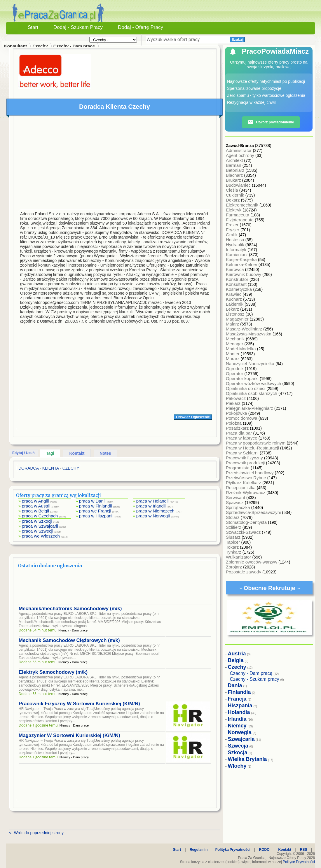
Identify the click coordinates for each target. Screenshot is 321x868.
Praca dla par (239, 433)
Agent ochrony (241, 155)
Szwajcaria (241, 739)
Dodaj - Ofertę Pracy (141, 27)
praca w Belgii (35, 511)
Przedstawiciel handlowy (250, 473)
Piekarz (234, 403)
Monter (233, 354)
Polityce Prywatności (299, 862)
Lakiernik (235, 304)
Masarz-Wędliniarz (245, 329)
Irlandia (237, 719)
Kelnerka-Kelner (242, 264)
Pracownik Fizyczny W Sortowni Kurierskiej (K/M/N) (79, 704)
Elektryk (234, 210)
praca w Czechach (40, 516)
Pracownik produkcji (246, 463)
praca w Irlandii (151, 506)
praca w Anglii (35, 501)
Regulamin (199, 850)
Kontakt (77, 453)
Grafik (232, 235)
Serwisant (236, 497)
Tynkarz (234, 552)
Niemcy (237, 726)
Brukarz (234, 180)
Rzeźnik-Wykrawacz (246, 492)
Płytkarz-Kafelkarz (244, 483)
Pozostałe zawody (244, 572)
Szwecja (238, 746)
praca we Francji (95, 511)
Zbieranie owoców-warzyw (252, 562)
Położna (234, 423)
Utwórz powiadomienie (271, 122)
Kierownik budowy (244, 274)
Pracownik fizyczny (245, 458)
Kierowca (235, 269)
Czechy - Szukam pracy (255, 679)
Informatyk (237, 250)
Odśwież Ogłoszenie (193, 417)
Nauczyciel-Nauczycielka (251, 364)
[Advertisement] (115, 164)
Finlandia (239, 692)
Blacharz (235, 175)
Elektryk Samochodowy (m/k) (53, 672)
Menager (235, 344)
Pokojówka (237, 413)
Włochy (237, 766)
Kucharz (234, 299)
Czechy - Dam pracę (74, 46)
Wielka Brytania (247, 759)
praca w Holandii (152, 501)
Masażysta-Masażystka (249, 334)
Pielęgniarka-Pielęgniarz (250, 408)
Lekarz (233, 309)
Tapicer (234, 542)
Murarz (233, 359)
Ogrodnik (235, 369)
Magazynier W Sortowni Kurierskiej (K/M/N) (69, 735)
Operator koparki (243, 378)
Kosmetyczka (239, 289)
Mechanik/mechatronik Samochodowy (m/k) (70, 609)
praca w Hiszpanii (96, 516)
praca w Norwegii (153, 516)
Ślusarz (234, 537)
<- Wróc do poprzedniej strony (36, 833)
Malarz (233, 324)
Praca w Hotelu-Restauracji (253, 448)
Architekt (235, 160)
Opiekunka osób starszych (252, 393)
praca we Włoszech (41, 536)
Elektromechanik (243, 205)
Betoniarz (236, 170)
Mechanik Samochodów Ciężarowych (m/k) (69, 640)
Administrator (239, 150)
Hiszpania (240, 706)
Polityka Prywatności (233, 850)
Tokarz (233, 547)
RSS (304, 850)
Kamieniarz (237, 254)
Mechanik (236, 339)
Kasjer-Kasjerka (242, 259)
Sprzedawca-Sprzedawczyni (254, 512)
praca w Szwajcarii (40, 526)
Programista (238, 468)
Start (33, 27)
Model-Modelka (241, 349)
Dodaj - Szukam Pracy (78, 27)
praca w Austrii (36, 506)
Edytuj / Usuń (23, 453)
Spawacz (235, 502)
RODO (264, 850)
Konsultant (237, 284)
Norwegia (240, 732)
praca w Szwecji (38, 531)
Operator (235, 373)
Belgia (236, 660)
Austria (237, 654)
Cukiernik (236, 195)
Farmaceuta (238, 215)
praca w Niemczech (155, 511)
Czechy (40, 46)
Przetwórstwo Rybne (247, 478)
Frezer (233, 225)
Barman (234, 165)
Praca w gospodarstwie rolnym (256, 443)
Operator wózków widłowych (254, 383)
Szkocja (238, 752)
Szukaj (237, 40)
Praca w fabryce (242, 438)
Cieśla (233, 190)
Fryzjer (233, 230)
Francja (237, 699)
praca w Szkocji (37, 521)
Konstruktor (238, 279)
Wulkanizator (239, 557)
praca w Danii (92, 501)
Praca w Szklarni (243, 453)
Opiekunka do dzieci (246, 388)
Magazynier (238, 319)
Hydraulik (236, 245)
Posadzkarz (238, 428)
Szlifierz (234, 527)
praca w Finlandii (96, 506)
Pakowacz (237, 398)
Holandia (239, 712)
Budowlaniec (239, 185)
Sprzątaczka (239, 507)
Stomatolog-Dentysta (247, 522)
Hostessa (236, 240)
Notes (105, 453)
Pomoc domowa (242, 418)
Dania (235, 685)
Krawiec (234, 294)
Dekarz (233, 200)
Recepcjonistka (241, 488)
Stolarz (233, 517)
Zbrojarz (234, 567)
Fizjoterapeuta (240, 220)
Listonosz (236, 314)
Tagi (50, 453)
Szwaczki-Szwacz (244, 532)
